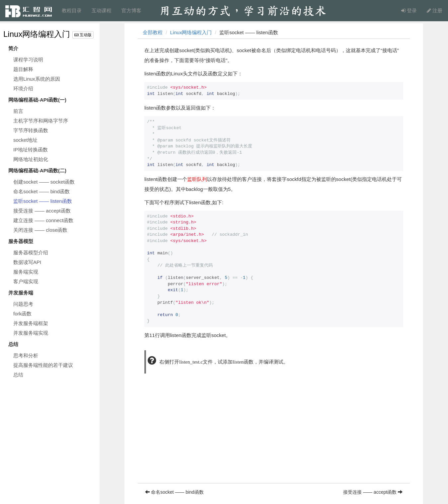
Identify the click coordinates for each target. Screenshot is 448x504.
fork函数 (22, 314)
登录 (409, 10)
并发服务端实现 (31, 333)
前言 (18, 111)
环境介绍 (23, 88)
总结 (18, 375)
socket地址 (25, 140)
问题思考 (23, 304)
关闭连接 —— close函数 (40, 230)
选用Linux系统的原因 (37, 79)
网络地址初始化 (31, 159)
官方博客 (131, 10)
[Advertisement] (274, 437)
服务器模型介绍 (31, 252)
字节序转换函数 (31, 130)
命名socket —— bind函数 (41, 191)
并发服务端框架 (31, 323)
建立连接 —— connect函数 (43, 220)
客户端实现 (26, 281)
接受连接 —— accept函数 (42, 211)
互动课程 (102, 10)
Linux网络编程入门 (37, 34)
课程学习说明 (28, 60)
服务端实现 (26, 272)
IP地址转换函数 (31, 150)
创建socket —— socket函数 (44, 182)
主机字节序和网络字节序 (41, 121)
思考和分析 (26, 355)
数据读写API (27, 262)
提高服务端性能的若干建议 (43, 365)
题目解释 (23, 69)
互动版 (83, 35)
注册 (435, 10)
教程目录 (72, 10)
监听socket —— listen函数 (43, 201)
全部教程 (153, 32)
